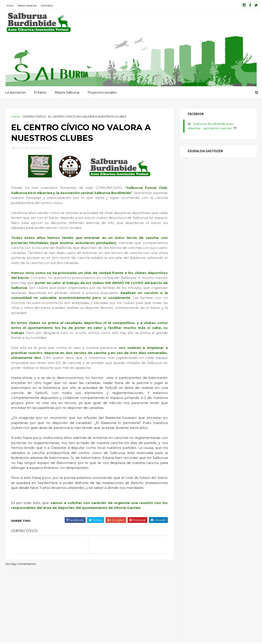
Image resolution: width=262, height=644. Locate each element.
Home (16, 116)
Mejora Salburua (67, 92)
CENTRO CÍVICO (34, 116)
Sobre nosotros (27, 5)
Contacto (47, 5)
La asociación (15, 92)
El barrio (40, 92)
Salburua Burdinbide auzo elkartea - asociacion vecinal (210, 126)
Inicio (10, 5)
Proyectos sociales (102, 92)
